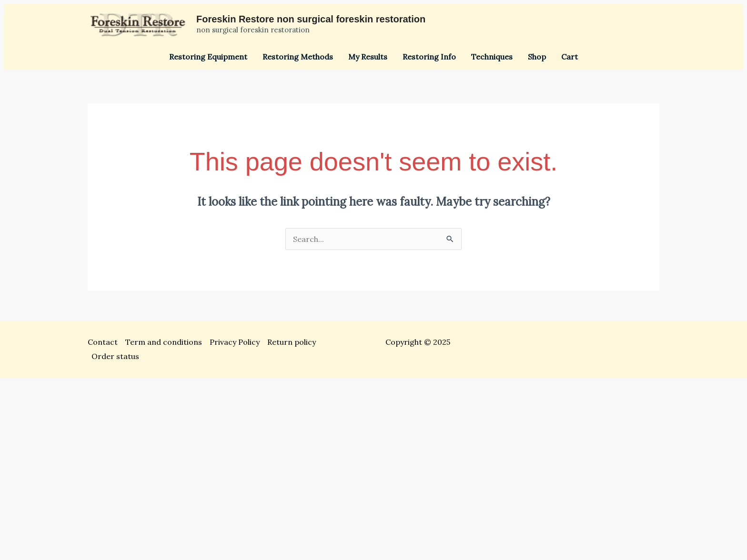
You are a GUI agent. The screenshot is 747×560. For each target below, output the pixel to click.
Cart (570, 57)
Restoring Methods (298, 57)
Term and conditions (164, 342)
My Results (368, 57)
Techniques (492, 57)
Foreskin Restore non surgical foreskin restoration (311, 19)
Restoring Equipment (208, 57)
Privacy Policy (235, 342)
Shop (537, 57)
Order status (115, 356)
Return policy (292, 342)
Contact (103, 342)
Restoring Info (429, 57)
